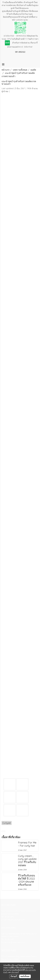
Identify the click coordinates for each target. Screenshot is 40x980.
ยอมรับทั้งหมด (25, 976)
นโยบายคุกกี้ (15, 972)
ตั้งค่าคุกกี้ (14, 976)
